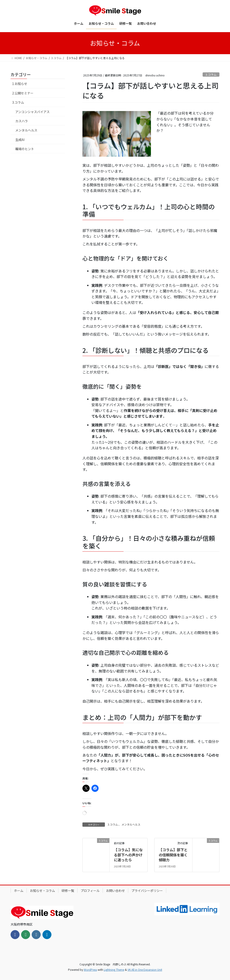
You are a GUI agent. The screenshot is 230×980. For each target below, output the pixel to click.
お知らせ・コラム (42, 891)
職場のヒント (25, 149)
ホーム (19, 891)
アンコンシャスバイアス (32, 112)
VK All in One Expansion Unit (145, 970)
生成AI (20, 140)
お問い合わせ (115, 891)
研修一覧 (68, 891)
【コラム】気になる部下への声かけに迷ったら (128, 855)
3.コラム (211, 75)
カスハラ (22, 121)
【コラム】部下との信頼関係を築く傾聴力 (173, 855)
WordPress (90, 970)
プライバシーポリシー (147, 891)
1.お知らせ (20, 84)
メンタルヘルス (131, 824)
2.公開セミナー (23, 93)
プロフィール (90, 891)
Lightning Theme (114, 970)
